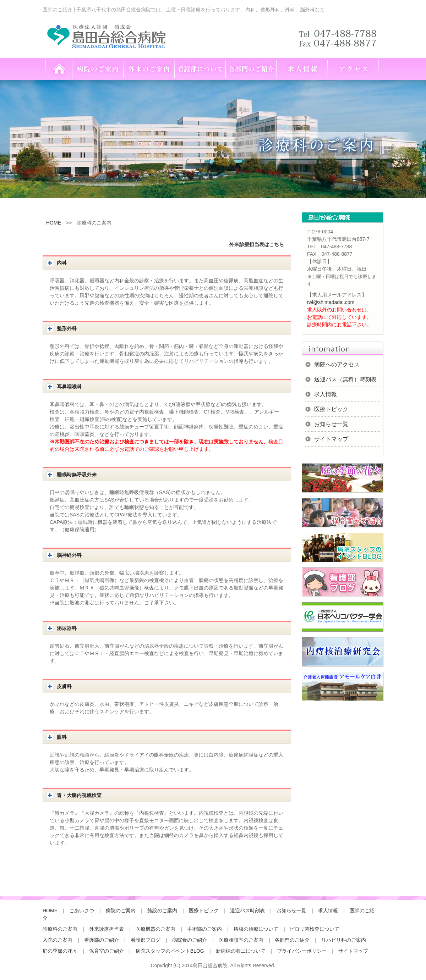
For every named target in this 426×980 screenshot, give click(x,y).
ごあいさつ (82, 910)
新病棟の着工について (241, 951)
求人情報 (326, 394)
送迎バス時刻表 (247, 910)
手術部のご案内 (204, 929)
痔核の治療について (256, 929)
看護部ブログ (146, 940)
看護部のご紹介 (102, 940)
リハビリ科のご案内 (344, 940)
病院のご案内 (121, 910)
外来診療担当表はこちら (257, 244)
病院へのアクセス (337, 364)
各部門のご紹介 (292, 940)
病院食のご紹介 (190, 940)
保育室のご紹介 (106, 951)
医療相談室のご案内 (241, 940)
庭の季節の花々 (60, 951)
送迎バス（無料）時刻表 (345, 379)
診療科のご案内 (60, 929)
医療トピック (331, 409)
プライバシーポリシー (302, 951)
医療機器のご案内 (155, 929)
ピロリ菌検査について (315, 929)
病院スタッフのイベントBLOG (170, 951)
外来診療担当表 (106, 929)
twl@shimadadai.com (331, 302)
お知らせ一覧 (331, 424)
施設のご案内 (162, 910)
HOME (54, 223)
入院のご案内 (58, 940)
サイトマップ (331, 439)
